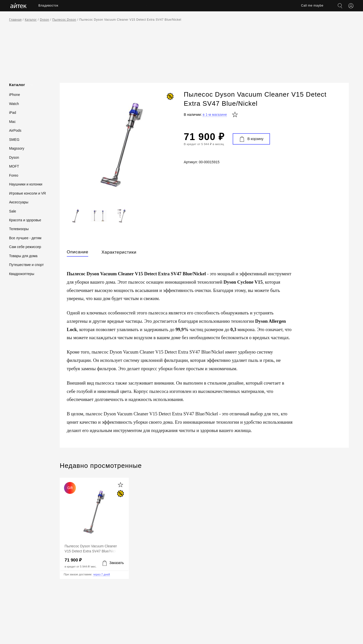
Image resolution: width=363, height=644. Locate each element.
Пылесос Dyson (64, 20)
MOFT (14, 166)
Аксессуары (19, 202)
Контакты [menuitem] (207, 6)
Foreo (14, 175)
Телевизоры (19, 229)
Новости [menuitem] (186, 6)
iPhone (14, 95)
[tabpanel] (204, 349)
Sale (13, 211)
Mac (12, 122)
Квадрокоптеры (22, 274)
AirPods (15, 130)
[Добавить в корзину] (113, 563)
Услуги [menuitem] (150, 6)
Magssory (17, 148)
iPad (13, 113)
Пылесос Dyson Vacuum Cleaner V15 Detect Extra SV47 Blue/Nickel (130, 20)
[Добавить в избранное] (120, 485)
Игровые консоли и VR (27, 193)
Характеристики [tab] (119, 252)
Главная (15, 20)
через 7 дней (101, 574)
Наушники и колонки (26, 184)
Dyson (44, 20)
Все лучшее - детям (25, 238)
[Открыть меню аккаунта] (351, 6)
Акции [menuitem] (168, 6)
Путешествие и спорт (26, 265)
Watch (14, 104)
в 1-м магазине (215, 115)
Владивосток (48, 6)
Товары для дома (23, 256)
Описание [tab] (78, 252)
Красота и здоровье (25, 220)
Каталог (31, 20)
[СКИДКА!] (170, 96)
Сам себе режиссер (25, 247)
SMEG (14, 140)
